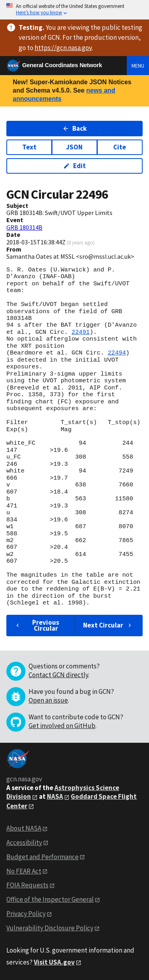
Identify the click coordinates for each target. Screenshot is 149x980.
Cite (120, 147)
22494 (117, 353)
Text (29, 147)
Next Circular (108, 625)
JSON (74, 147)
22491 (81, 332)
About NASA (24, 828)
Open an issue (48, 700)
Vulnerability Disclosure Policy (50, 928)
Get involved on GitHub (62, 726)
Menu (138, 66)
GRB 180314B (24, 227)
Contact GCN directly (58, 675)
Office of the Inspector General (50, 899)
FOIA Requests (27, 885)
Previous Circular (37, 625)
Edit (74, 166)
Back (74, 128)
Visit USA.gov (54, 962)
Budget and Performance (43, 857)
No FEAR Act (24, 871)
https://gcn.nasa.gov (63, 48)
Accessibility (24, 842)
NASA (55, 796)
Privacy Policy (26, 914)
